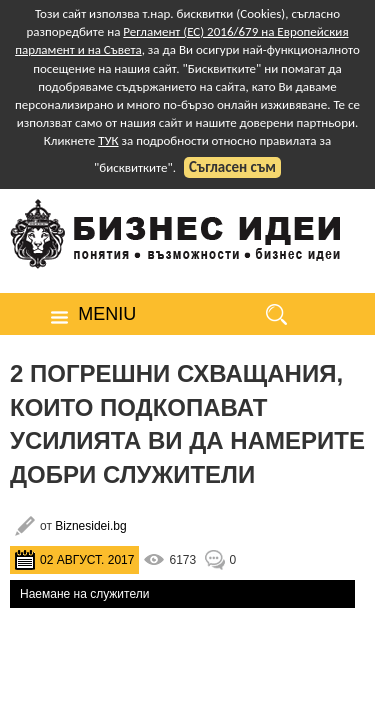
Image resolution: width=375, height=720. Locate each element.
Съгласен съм (232, 167)
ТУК (108, 140)
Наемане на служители (84, 594)
